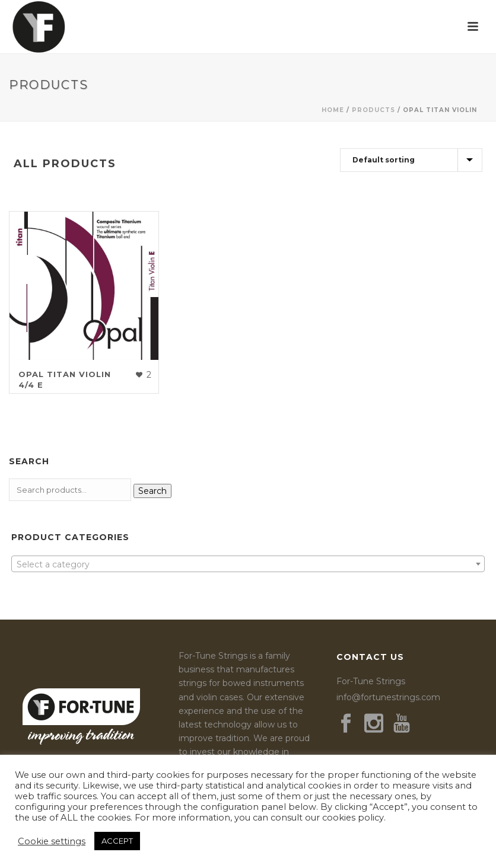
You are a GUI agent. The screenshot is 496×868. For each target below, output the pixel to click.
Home (333, 110)
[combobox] (248, 564)
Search (152, 491)
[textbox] (248, 564)
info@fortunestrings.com (388, 697)
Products (373, 110)
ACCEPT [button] (117, 841)
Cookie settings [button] (52, 841)
